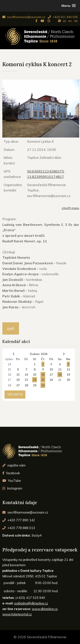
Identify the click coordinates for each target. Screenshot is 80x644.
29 (35, 385)
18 (60, 375)
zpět (11, 328)
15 (9, 369)
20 (18, 380)
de (76, 21)
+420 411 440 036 (63, 17)
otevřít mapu (70, 208)
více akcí (15, 394)
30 (43, 385)
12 (68, 369)
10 (51, 369)
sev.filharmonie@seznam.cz (24, 17)
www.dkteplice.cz (45, 609)
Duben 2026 (39, 354)
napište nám (14, 465)
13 (18, 375)
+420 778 (19, 528)
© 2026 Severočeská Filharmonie (40, 637)
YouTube (12, 481)
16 (9, 375)
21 (26, 380)
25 (60, 380)
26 (68, 380)
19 (68, 375)
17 (51, 375)
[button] (69, 6)
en (70, 21)
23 (43, 380)
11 (60, 369)
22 (35, 380)
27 (18, 385)
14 (9, 364)
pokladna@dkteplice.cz (31, 603)
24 (51, 380)
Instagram (12, 488)
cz (64, 21)
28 (26, 385)
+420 (19, 520)
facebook (11, 473)
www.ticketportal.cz (17, 614)
